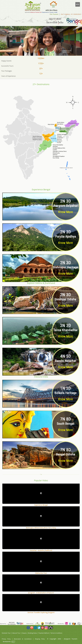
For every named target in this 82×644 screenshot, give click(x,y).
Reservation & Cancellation (23, 639)
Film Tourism (54, 14)
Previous (2, 41)
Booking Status (33, 633)
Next (80, 41)
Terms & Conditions (56, 633)
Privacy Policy (6, 639)
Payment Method (44, 633)
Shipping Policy (40, 639)
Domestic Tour (6, 633)
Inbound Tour (16, 633)
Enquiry (24, 633)
